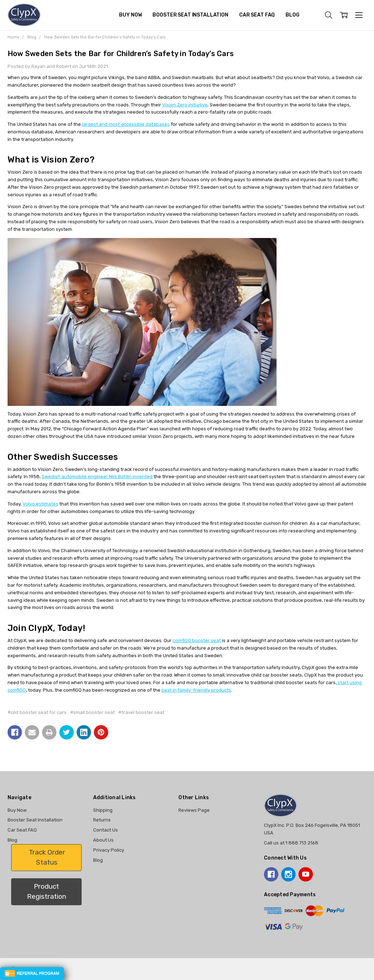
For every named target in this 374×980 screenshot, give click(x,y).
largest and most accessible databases (126, 124)
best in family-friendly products (196, 690)
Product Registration (47, 892)
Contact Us (106, 830)
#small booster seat (92, 712)
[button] (46, 858)
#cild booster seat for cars (37, 712)
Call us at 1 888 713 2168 (291, 843)
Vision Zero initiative (185, 105)
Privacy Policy (109, 850)
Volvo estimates (40, 504)
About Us (103, 840)
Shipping (103, 810)
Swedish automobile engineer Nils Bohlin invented (97, 477)
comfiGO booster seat (197, 640)
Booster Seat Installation (190, 15)
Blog (292, 15)
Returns (102, 820)
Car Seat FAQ (257, 15)
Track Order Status (47, 857)
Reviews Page (194, 810)
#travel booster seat (141, 712)
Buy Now (130, 15)
